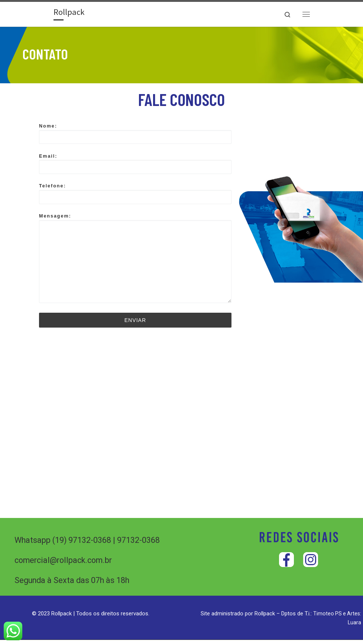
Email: (135, 166)
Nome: (135, 136)
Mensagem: (135, 261)
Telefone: (135, 197)
